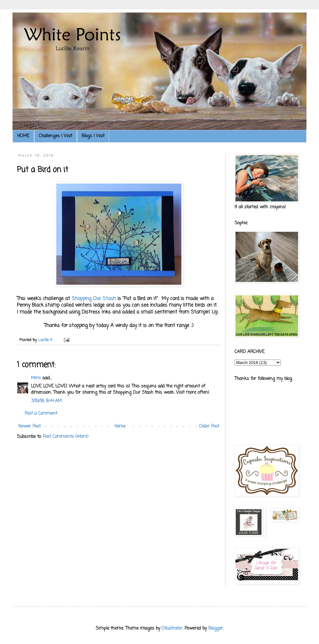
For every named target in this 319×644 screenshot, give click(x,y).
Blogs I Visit (93, 136)
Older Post (209, 426)
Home (120, 426)
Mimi (36, 378)
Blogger (216, 628)
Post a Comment (41, 414)
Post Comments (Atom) (66, 437)
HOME (23, 136)
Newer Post (30, 426)
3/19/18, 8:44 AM (46, 401)
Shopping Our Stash (94, 299)
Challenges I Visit (56, 136)
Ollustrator (172, 628)
